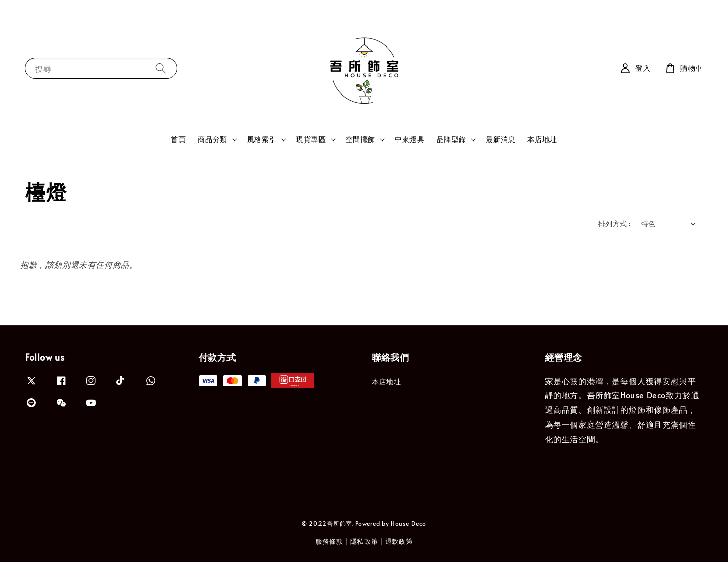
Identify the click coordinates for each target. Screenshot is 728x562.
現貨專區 (311, 139)
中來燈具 (409, 139)
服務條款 (329, 541)
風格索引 (262, 139)
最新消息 (500, 139)
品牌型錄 (451, 139)
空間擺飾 (360, 139)
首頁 (178, 139)
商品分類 (212, 139)
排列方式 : (614, 224)
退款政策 (399, 541)
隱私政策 (364, 541)
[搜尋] (161, 68)
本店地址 (542, 139)
